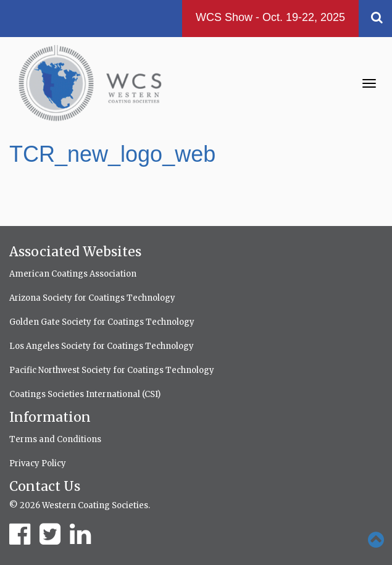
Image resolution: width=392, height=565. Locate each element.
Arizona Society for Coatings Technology (92, 298)
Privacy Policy (38, 463)
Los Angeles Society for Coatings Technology (102, 346)
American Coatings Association (73, 274)
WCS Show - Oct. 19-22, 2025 (270, 17)
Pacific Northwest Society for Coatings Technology (112, 370)
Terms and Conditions (55, 439)
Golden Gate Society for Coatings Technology (102, 322)
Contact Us (45, 486)
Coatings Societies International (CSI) (85, 394)
